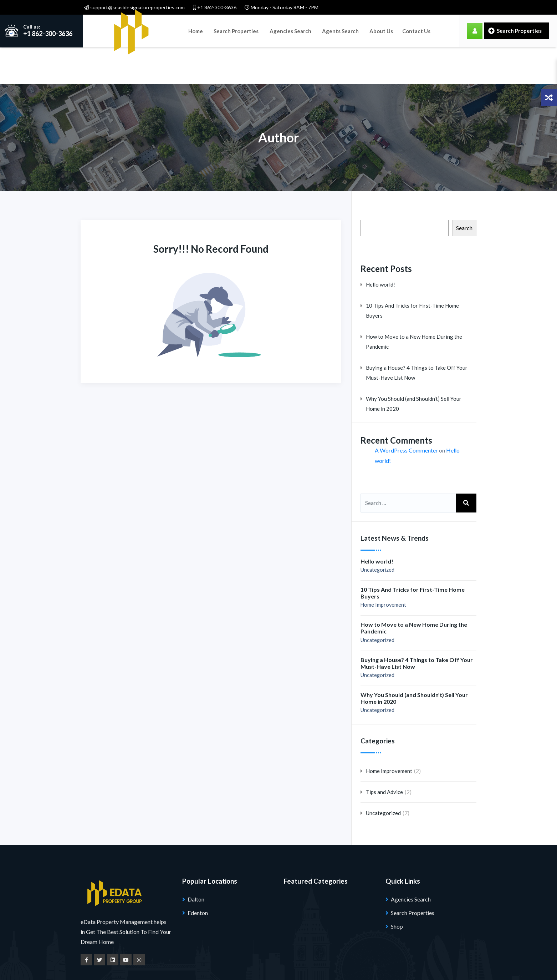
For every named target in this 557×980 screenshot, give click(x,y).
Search (464, 191)
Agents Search (340, 31)
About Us (381, 31)
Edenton (198, 876)
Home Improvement (383, 568)
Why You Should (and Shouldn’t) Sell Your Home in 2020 (414, 367)
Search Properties (236, 31)
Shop (397, 890)
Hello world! (380, 247)
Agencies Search (290, 31)
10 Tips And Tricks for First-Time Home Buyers (412, 273)
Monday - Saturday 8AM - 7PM (282, 7)
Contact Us (416, 31)
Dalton (196, 862)
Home (196, 31)
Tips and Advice (384, 755)
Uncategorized (377, 533)
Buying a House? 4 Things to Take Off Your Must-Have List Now (417, 335)
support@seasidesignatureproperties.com (134, 7)
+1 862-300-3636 (215, 7)
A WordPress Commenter (406, 413)
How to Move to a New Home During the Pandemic (414, 304)
